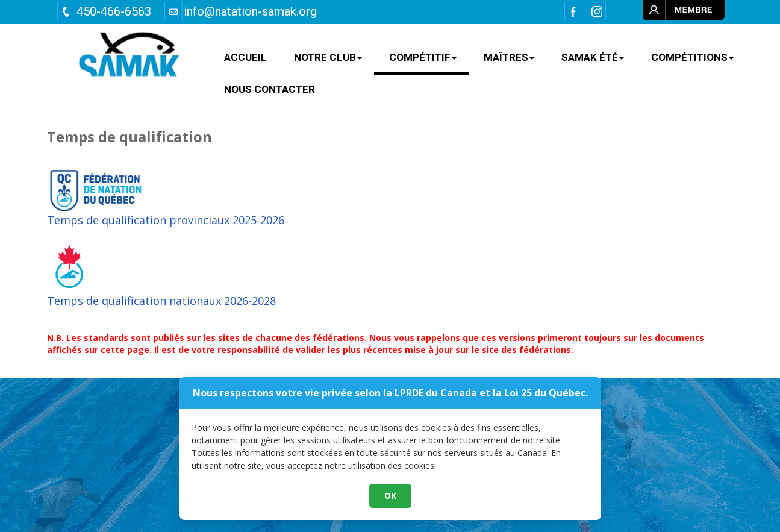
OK (390, 518)
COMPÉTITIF (423, 57)
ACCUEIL (245, 57)
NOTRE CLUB (328, 57)
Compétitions (692, 57)
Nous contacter (270, 89)
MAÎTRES (509, 57)
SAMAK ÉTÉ (593, 57)
